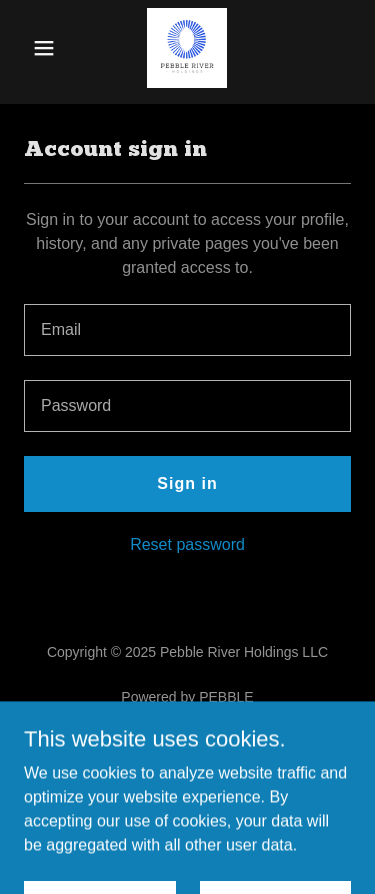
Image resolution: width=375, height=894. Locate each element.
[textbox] (187, 330)
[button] (48, 48)
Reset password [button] (187, 544)
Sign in (187, 483)
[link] (187, 48)
